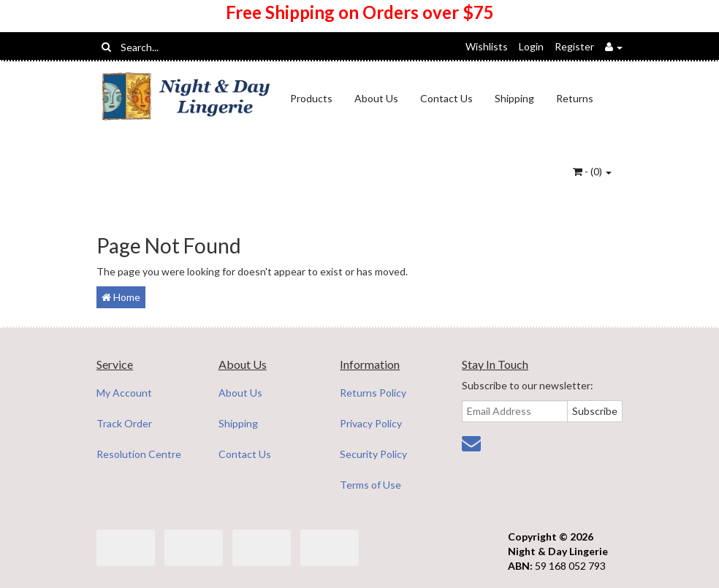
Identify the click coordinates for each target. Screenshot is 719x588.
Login (531, 46)
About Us (376, 98)
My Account (124, 393)
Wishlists (487, 46)
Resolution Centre (139, 454)
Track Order (124, 423)
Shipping (514, 98)
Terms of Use (370, 485)
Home (121, 297)
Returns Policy (373, 393)
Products (311, 98)
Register (574, 46)
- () (592, 171)
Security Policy (373, 454)
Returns (575, 98)
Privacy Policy (371, 423)
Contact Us (446, 98)
